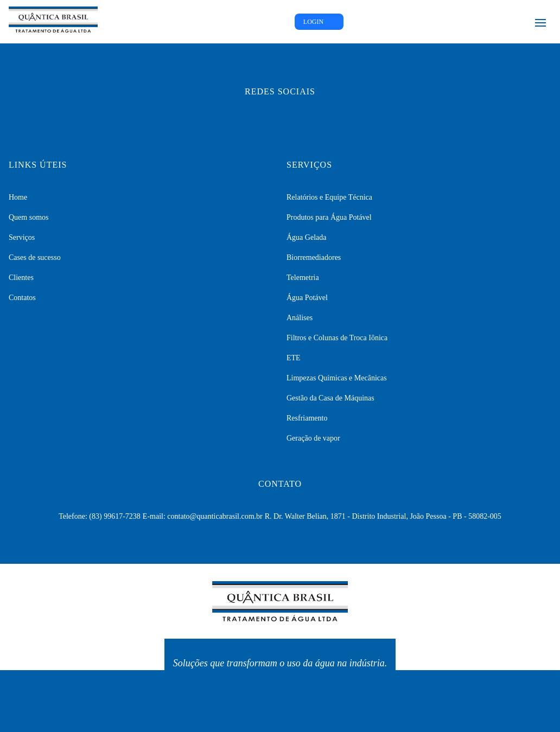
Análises (300, 318)
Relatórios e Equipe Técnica (329, 197)
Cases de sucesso (35, 257)
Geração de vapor (313, 438)
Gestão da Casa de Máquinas (330, 398)
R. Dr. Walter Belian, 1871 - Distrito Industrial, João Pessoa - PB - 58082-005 (383, 516)
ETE (294, 358)
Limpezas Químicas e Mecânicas (337, 378)
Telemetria (303, 278)
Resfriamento (307, 418)
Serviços (22, 237)
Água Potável (307, 298)
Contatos (22, 298)
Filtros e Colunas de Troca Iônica (337, 338)
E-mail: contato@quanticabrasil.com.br (203, 516)
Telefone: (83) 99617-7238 (100, 516)
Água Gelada (306, 237)
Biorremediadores (314, 257)
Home (18, 197)
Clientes (21, 278)
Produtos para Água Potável (329, 217)
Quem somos (29, 217)
